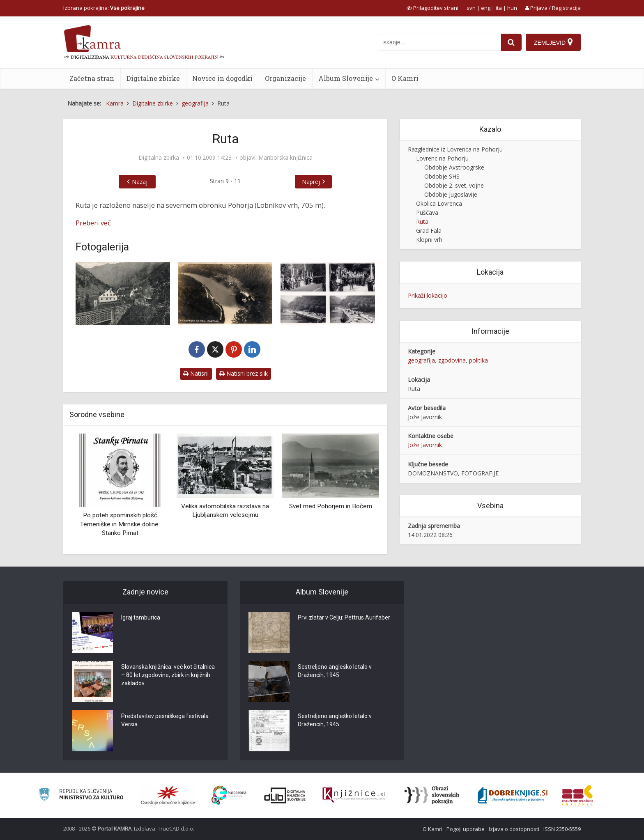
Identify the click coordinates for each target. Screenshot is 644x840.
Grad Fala (429, 231)
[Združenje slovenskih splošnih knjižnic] (354, 795)
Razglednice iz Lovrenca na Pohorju (455, 149)
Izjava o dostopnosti (514, 829)
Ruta (422, 221)
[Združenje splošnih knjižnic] (577, 795)
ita (499, 8)
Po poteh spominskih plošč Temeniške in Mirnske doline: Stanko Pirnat (120, 524)
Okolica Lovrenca (439, 203)
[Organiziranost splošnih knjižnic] (168, 795)
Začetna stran (92, 78)
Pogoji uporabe (466, 829)
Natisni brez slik (244, 373)
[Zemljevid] (553, 42)
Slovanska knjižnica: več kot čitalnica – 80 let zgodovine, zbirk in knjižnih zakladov (168, 675)
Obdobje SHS (442, 176)
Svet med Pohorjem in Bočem (331, 506)
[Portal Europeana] (229, 795)
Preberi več (93, 223)
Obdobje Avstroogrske (454, 167)
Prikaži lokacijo (428, 295)
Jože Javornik (425, 445)
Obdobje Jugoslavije (451, 194)
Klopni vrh (429, 240)
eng (486, 8)
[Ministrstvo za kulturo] (81, 795)
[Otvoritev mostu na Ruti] (328, 293)
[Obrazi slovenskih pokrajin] (432, 795)
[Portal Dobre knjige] (513, 795)
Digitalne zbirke (153, 78)
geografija (421, 360)
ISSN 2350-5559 (562, 829)
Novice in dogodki (222, 78)
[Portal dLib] (285, 795)
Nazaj (140, 182)
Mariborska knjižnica (285, 158)
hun (512, 8)
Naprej (311, 182)
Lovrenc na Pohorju (442, 158)
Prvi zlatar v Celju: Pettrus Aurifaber (344, 618)
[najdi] (511, 42)
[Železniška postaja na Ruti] (123, 293)
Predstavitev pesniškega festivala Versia (165, 721)
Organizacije (285, 78)
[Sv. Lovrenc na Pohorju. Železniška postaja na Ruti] (225, 293)
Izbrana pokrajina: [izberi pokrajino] (104, 8)
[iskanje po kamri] (439, 42)
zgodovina (452, 360)
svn (471, 8)
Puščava (427, 212)
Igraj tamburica (141, 618)
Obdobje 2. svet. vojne (454, 185)
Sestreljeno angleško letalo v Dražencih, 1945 (335, 671)
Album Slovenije (346, 78)
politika (478, 360)
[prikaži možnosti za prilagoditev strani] (432, 8)
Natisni (196, 373)
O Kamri (405, 78)
